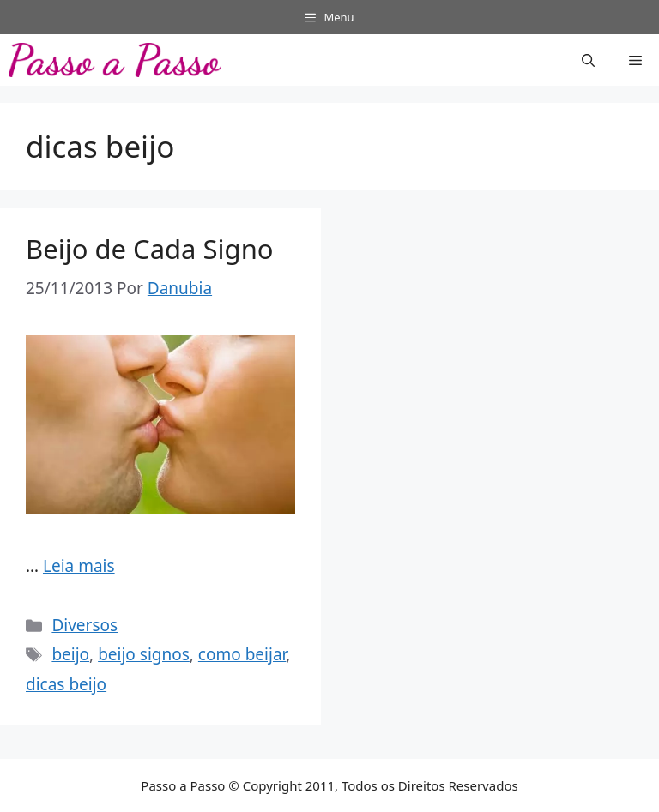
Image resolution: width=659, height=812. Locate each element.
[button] (588, 60)
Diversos (85, 625)
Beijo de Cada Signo (150, 249)
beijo (70, 654)
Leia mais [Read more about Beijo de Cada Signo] (79, 566)
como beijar (242, 654)
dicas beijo (66, 684)
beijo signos (144, 654)
